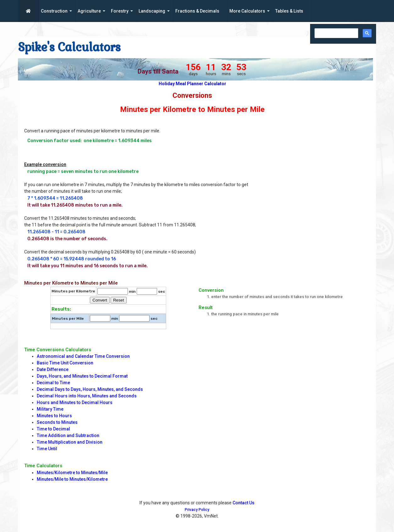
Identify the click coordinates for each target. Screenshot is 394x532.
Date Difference (53, 369)
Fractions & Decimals (197, 11)
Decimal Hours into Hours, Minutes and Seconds (87, 396)
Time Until (47, 449)
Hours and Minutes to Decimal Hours (75, 402)
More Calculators (247, 11)
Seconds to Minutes (57, 422)
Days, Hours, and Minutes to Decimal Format (82, 376)
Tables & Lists (289, 11)
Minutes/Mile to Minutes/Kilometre (72, 479)
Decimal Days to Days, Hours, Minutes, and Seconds (90, 389)
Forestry (120, 11)
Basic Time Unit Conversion (65, 363)
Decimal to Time (53, 383)
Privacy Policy (197, 510)
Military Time (50, 409)
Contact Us (244, 503)
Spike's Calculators (69, 47)
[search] (336, 33)
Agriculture (89, 11)
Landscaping (152, 11)
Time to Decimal (53, 429)
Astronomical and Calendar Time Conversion (83, 356)
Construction (54, 11)
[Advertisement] (315, 170)
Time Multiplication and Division (70, 442)
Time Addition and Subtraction (68, 435)
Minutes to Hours (54, 416)
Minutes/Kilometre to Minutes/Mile (72, 473)
